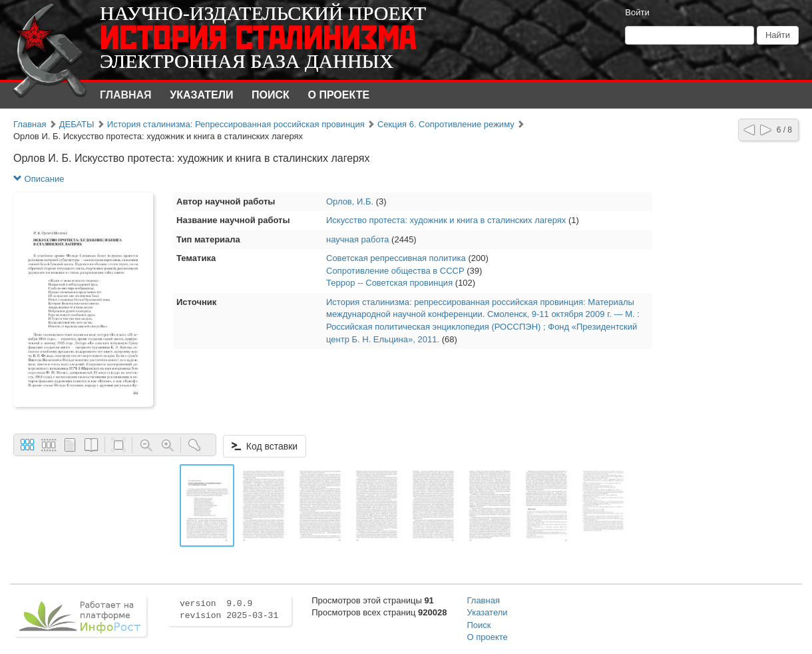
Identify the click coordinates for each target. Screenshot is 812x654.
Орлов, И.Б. (350, 201)
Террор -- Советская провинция (389, 283)
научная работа (358, 239)
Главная (126, 95)
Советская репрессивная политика (396, 258)
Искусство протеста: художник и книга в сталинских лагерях (446, 220)
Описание (39, 179)
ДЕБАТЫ (77, 124)
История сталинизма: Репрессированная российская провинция (236, 124)
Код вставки (265, 446)
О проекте (339, 95)
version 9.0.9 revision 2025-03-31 (229, 610)
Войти (637, 12)
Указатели (201, 95)
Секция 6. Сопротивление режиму (446, 124)
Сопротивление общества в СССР (395, 271)
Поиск (271, 95)
